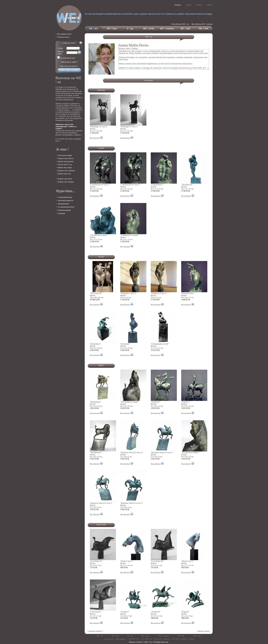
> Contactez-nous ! (63, 37)
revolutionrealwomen (66, 207)
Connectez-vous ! (69, 43)
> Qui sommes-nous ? (64, 34)
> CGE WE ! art (132, 639)
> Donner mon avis (64, 174)
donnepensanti (63, 204)
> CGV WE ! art (146, 639)
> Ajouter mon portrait (65, 161)
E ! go (130, 636)
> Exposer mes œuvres (65, 158)
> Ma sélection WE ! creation (201, 24)
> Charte (191, 639)
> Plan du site (108, 639)
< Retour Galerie (203, 631)
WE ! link (197, 636)
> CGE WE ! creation (161, 639)
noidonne (61, 213)
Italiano (210, 5)
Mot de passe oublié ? (69, 62)
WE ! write (145, 636)
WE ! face (115, 636)
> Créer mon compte (64, 155)
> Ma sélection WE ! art (179, 24)
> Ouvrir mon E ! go (64, 164)
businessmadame (64, 210)
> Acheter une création (65, 182)
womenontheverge (65, 197)
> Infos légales (120, 639)
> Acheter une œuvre (64, 179)
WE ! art (100, 636)
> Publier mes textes (64, 168)
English (189, 5)
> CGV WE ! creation (178, 639)
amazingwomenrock (66, 200)
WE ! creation (163, 636)
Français (178, 5)
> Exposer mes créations (66, 171)
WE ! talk (181, 636)
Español (199, 5)
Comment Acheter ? (95, 631)
